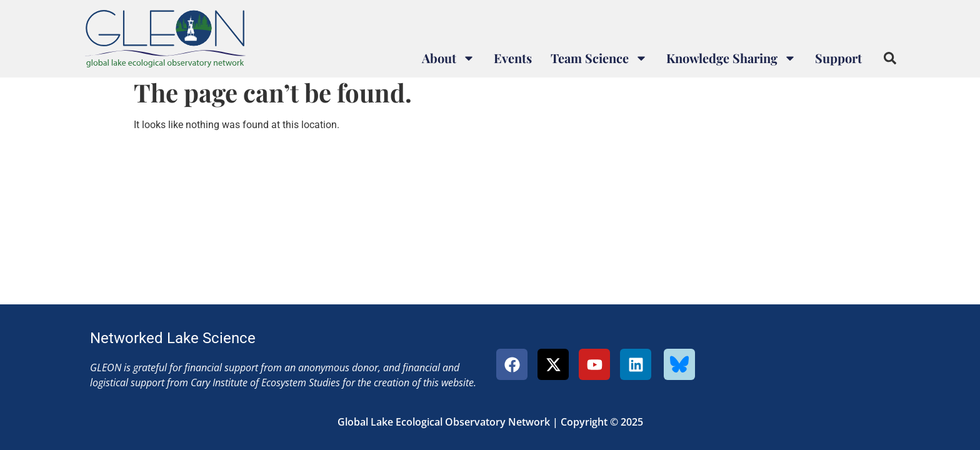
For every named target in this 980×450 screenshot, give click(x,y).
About (448, 58)
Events (513, 58)
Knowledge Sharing (731, 58)
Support (838, 58)
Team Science (599, 58)
